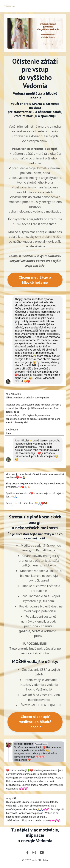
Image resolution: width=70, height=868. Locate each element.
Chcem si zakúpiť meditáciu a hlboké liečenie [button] (35, 722)
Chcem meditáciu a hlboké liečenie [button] (35, 280)
